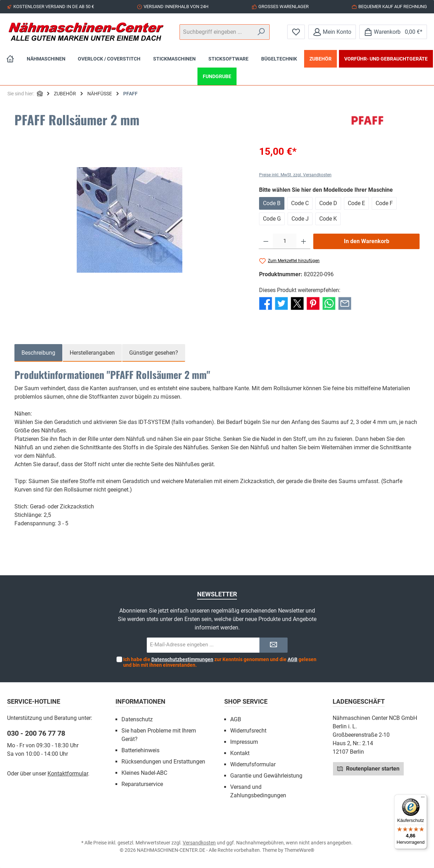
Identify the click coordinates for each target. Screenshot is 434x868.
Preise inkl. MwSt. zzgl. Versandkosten (295, 175)
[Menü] (423, 799)
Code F (384, 203)
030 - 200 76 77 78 (36, 733)
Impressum (244, 742)
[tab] (38, 353)
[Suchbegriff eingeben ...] (216, 32)
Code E (356, 203)
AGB (293, 659)
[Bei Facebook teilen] (266, 303)
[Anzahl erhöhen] (304, 241)
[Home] (10, 59)
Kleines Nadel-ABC (144, 773)
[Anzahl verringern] (266, 241)
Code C (300, 203)
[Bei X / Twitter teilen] (297, 303)
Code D (328, 203)
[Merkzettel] (296, 32)
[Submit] (273, 645)
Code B (272, 203)
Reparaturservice (142, 784)
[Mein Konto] (332, 32)
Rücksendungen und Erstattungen (163, 762)
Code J (300, 219)
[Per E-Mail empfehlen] (345, 303)
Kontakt (240, 753)
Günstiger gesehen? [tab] (154, 353)
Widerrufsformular (253, 764)
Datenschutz (137, 719)
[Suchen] (261, 32)
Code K (328, 219)
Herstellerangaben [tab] (92, 353)
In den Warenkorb (367, 241)
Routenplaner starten (368, 768)
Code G (272, 219)
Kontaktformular (68, 774)
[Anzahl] (285, 241)
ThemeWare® (299, 850)
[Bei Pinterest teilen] (313, 303)
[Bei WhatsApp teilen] (329, 303)
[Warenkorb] (393, 32)
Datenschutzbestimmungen (182, 659)
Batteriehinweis (140, 750)
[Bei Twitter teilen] (281, 303)
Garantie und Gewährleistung (266, 776)
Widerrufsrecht (248, 731)
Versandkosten (199, 843)
